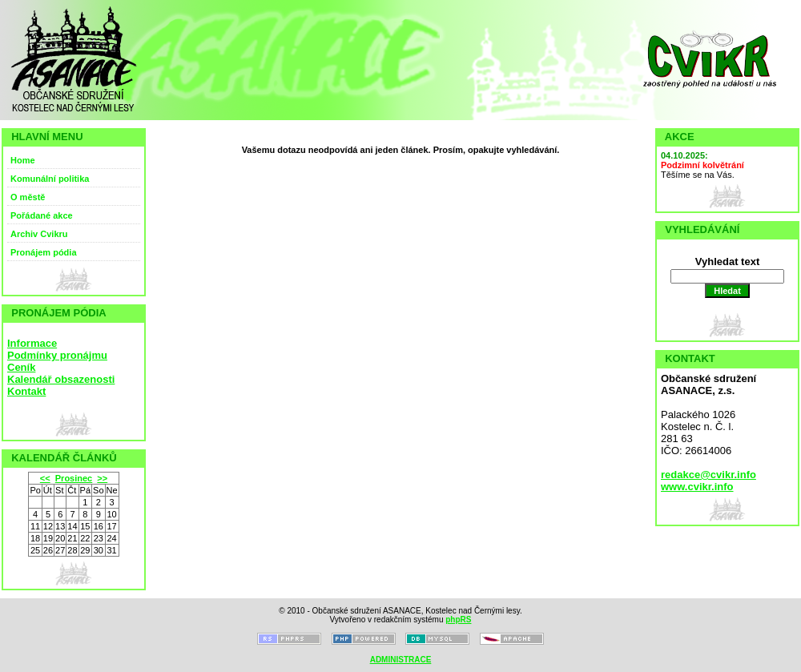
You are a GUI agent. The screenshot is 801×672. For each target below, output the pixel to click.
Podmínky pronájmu (57, 355)
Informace (32, 343)
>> (102, 478)
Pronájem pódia (44, 252)
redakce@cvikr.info (708, 475)
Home (23, 160)
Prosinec (74, 478)
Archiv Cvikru (39, 234)
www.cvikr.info (697, 487)
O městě (28, 197)
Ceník (21, 367)
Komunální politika (50, 179)
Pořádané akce (42, 215)
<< (45, 478)
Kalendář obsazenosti (61, 379)
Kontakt (26, 391)
